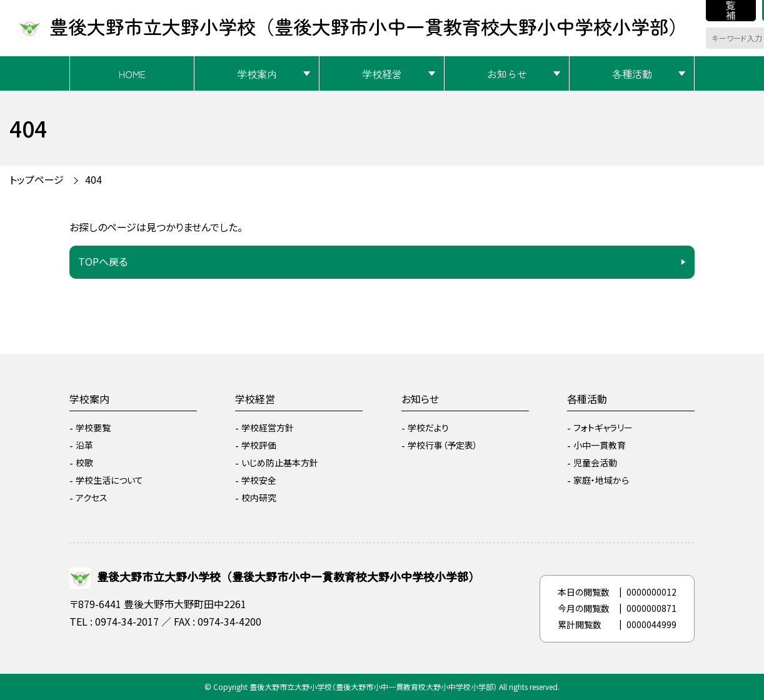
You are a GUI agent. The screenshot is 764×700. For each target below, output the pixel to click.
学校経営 (382, 74)
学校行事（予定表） (443, 445)
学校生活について (109, 480)
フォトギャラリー (603, 427)
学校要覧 (93, 427)
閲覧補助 (731, 11)
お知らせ (507, 74)
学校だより (428, 427)
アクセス (92, 497)
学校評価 (259, 445)
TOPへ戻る (103, 261)
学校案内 (257, 74)
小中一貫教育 (600, 445)
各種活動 (632, 74)
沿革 (84, 445)
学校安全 (259, 480)
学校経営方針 (268, 427)
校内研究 (259, 497)
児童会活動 (595, 462)
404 (93, 179)
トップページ (37, 179)
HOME (132, 74)
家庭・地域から (601, 480)
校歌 (84, 462)
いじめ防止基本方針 (280, 462)
